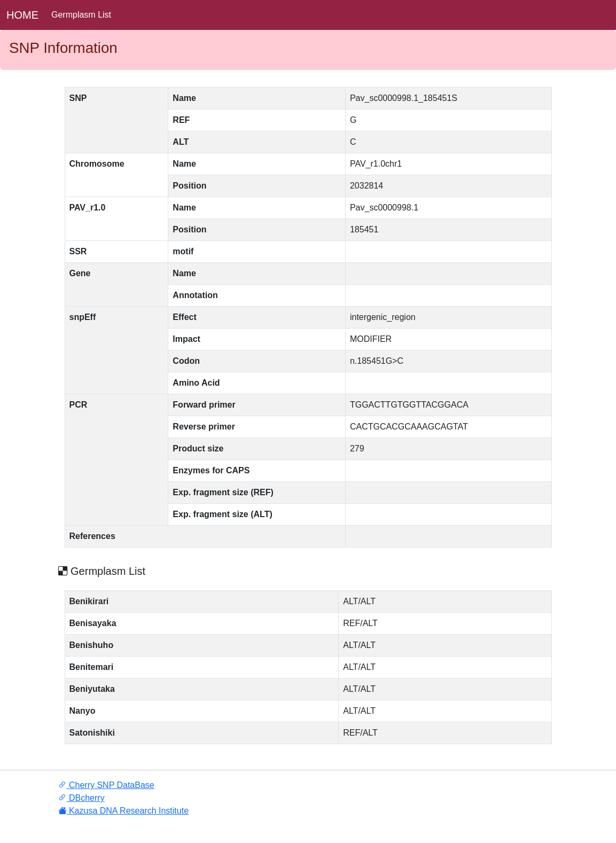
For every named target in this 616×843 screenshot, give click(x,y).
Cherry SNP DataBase (106, 785)
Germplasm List (81, 15)
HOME (22, 15)
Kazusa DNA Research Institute (124, 811)
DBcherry (81, 798)
